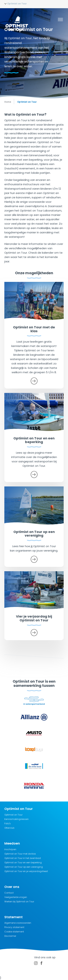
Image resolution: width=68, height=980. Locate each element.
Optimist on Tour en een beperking (23, 862)
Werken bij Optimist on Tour (19, 902)
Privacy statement (14, 927)
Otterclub (9, 828)
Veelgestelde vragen (16, 897)
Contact (9, 893)
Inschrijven (10, 849)
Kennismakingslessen (17, 819)
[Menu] (60, 20)
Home (8, 102)
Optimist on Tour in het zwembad (23, 858)
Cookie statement (14, 932)
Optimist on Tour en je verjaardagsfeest (26, 871)
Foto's (8, 823)
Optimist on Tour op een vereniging (24, 867)
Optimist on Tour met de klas (20, 854)
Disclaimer (10, 936)
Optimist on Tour (13, 815)
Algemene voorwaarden (18, 923)
